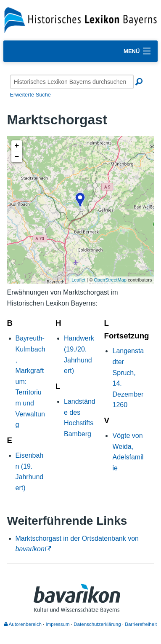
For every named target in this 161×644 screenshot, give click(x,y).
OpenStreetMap (110, 280)
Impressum (58, 624)
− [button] (17, 157)
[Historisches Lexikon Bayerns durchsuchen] (72, 82)
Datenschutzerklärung (97, 624)
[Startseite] (80, 20)
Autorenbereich (23, 624)
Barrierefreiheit (141, 624)
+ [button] (17, 146)
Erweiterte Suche (30, 95)
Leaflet (78, 280)
